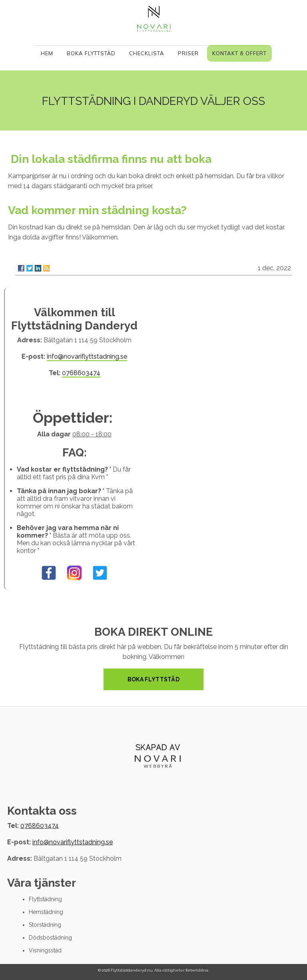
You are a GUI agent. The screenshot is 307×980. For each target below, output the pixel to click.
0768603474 (81, 373)
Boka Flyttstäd (91, 53)
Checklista (147, 53)
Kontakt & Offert (239, 53)
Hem (47, 53)
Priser (188, 53)
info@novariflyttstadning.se (87, 356)
